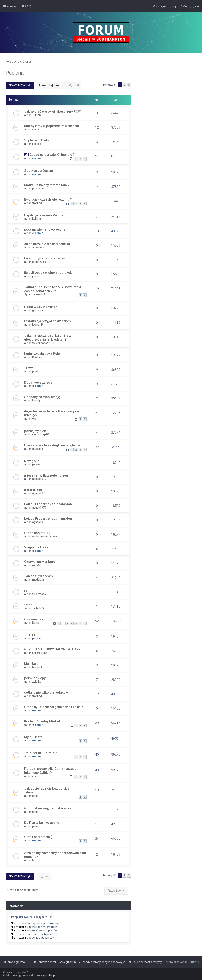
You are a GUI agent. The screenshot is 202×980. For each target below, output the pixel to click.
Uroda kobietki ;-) (37, 533)
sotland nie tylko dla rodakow (46, 692)
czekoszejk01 (41, 434)
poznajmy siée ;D (37, 431)
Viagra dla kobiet (37, 547)
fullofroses (39, 594)
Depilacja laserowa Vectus (44, 215)
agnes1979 (39, 479)
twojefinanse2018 (43, 343)
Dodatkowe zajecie (38, 382)
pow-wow (38, 189)
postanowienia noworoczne (45, 229)
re (26, 590)
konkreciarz (39, 653)
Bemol (36, 623)
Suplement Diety (36, 140)
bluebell (37, 667)
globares (38, 310)
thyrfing (37, 203)
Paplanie (15, 73)
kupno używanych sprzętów (45, 258)
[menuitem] (26, 6)
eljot (35, 419)
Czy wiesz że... (35, 619)
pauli (35, 372)
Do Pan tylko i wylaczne (42, 823)
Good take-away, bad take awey (48, 808)
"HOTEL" (31, 635)
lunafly (36, 400)
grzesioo (38, 449)
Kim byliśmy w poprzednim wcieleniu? (52, 126)
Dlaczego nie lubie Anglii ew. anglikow (52, 445)
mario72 (42, 294)
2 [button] (125, 85)
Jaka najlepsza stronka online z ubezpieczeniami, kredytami (48, 337)
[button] (129, 85)
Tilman (36, 115)
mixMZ (36, 565)
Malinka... (31, 664)
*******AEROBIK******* (41, 753)
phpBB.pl (50, 975)
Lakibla (36, 219)
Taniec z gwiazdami (39, 576)
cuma (36, 129)
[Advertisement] (166, 95)
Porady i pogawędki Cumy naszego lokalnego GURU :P (50, 771)
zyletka (37, 682)
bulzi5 (40, 608)
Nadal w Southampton (41, 307)
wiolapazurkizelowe (45, 536)
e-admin (38, 158)
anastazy (38, 247)
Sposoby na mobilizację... (43, 397)
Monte (36, 860)
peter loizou (33, 490)
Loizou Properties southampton (48, 504)
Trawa (29, 368)
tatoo (28, 605)
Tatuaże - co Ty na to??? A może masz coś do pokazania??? (53, 289)
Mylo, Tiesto (33, 737)
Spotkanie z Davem (39, 171)
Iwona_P (38, 325)
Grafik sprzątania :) (38, 837)
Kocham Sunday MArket (42, 721)
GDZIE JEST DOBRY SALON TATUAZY (52, 649)
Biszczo (37, 357)
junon (36, 276)
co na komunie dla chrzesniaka (47, 244)
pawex (36, 464)
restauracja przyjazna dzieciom (48, 321)
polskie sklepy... (36, 678)
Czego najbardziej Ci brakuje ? (52, 155)
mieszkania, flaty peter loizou (46, 475)
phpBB (22, 972)
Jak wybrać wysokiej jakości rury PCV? (53, 111)
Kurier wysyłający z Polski (43, 354)
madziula (38, 580)
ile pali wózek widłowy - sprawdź (48, 273)
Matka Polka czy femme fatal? (47, 185)
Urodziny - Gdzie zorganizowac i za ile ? (54, 707)
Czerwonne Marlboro (40, 562)
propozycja (39, 262)
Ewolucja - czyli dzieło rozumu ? (48, 199)
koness (37, 144)
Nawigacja (32, 461)
